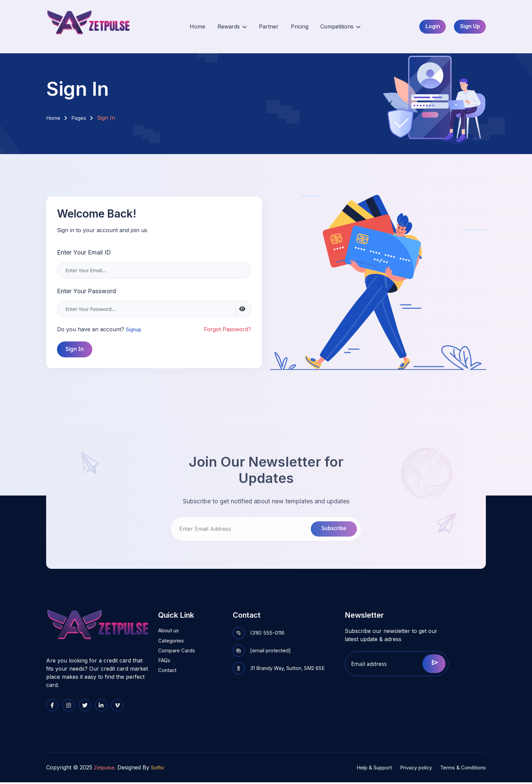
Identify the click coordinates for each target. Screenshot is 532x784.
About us (170, 634)
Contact (168, 676)
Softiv (160, 769)
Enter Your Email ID (84, 252)
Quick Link (178, 615)
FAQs (165, 666)
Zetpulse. (106, 769)
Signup (135, 329)
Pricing (290, 27)
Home (200, 27)
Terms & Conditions (461, 769)
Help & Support (363, 769)
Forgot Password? (227, 329)
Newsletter (367, 615)
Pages (80, 118)
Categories (172, 645)
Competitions (328, 27)
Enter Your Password (87, 291)
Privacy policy (410, 769)
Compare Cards (178, 655)
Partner (264, 27)
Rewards (231, 27)
